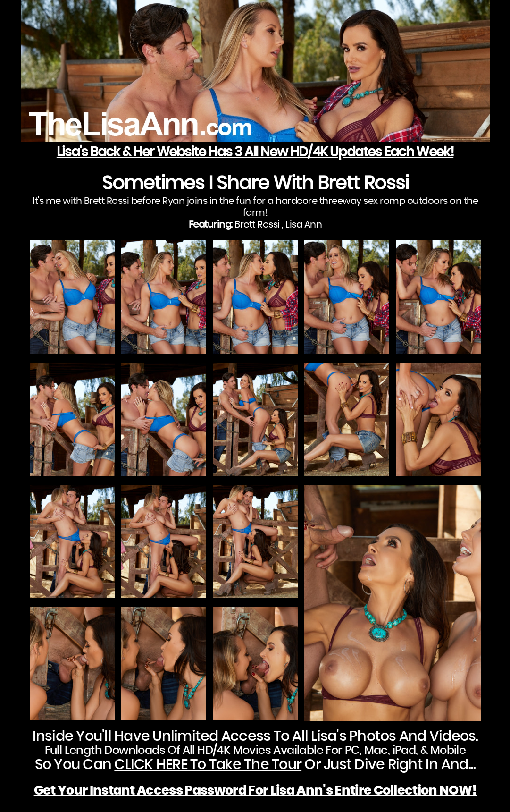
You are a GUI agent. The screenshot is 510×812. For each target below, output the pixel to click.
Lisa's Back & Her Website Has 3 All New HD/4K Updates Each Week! (255, 152)
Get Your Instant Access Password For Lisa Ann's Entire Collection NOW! (255, 791)
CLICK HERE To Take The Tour (208, 765)
